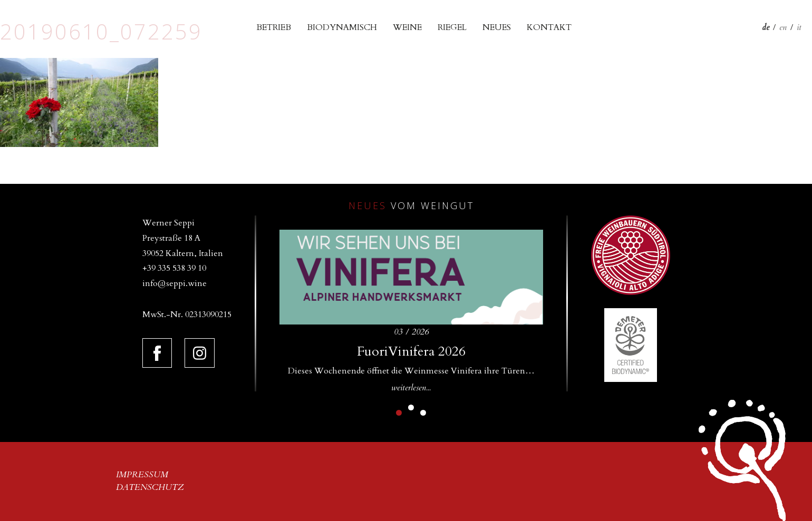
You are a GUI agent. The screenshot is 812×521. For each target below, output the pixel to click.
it (799, 27)
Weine (407, 27)
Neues (497, 27)
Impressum (142, 475)
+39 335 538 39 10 (174, 268)
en (783, 27)
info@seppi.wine (175, 283)
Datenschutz (150, 487)
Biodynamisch (342, 27)
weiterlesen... (411, 388)
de (766, 27)
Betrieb (274, 27)
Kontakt (549, 27)
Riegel (452, 27)
